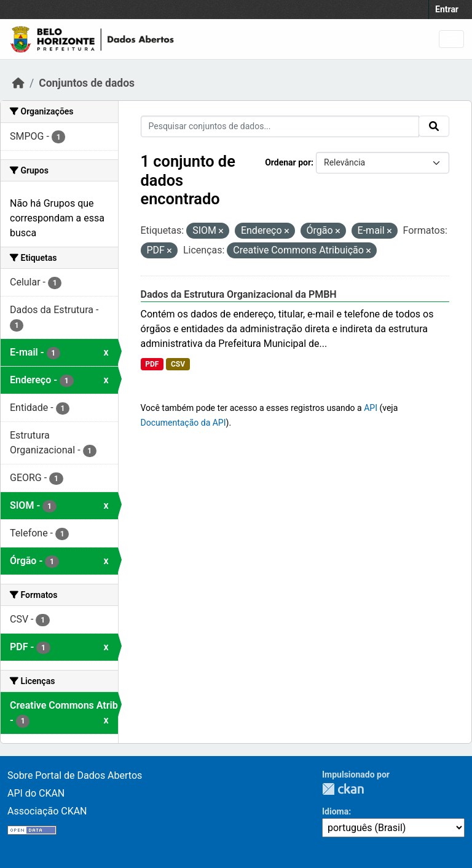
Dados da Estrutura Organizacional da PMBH (239, 294)
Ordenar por (288, 162)
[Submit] (434, 126)
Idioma (335, 811)
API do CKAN (36, 793)
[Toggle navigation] (451, 39)
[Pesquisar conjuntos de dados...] (280, 126)
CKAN (343, 789)
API (371, 408)
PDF (152, 364)
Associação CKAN (47, 811)
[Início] (18, 83)
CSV (178, 364)
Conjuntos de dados (87, 83)
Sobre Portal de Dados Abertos (75, 775)
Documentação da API (183, 423)
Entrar (447, 9)
